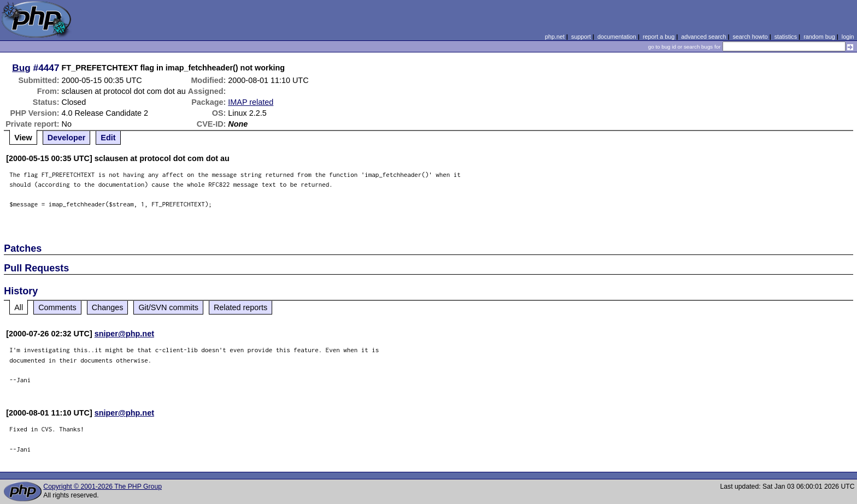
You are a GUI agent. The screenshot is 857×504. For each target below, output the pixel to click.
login (848, 37)
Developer (67, 138)
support (581, 37)
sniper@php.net (124, 334)
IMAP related (251, 102)
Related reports (240, 307)
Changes (108, 307)
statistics (786, 37)
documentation (617, 37)
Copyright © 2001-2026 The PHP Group (102, 487)
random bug (819, 37)
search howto (750, 37)
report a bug (659, 37)
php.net (555, 37)
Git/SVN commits (168, 307)
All (19, 307)
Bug (21, 68)
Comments (57, 307)
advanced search (703, 37)
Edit (108, 138)
